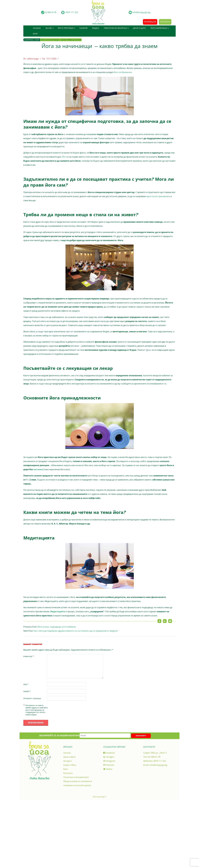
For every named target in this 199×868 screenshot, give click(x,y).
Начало (37, 28)
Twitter (108, 769)
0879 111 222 (160, 761)
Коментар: (29, 656)
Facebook (109, 753)
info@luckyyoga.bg (158, 765)
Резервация (150, 22)
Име (26, 684)
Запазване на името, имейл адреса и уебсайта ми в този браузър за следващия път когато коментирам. (37, 710)
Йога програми (66, 28)
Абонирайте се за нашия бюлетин (85, 735)
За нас (49, 28)
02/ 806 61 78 (154, 757)
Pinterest (109, 765)
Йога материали (159, 28)
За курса (67, 761)
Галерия (83, 28)
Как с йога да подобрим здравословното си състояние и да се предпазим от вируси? (76, 631)
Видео (96, 28)
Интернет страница (32, 698)
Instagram (109, 761)
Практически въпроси (115, 28)
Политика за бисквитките (76, 777)
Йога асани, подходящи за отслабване (57, 627)
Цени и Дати (139, 28)
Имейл (27, 691)
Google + (109, 757)
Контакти (165, 22)
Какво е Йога (70, 765)
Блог (35, 34)
